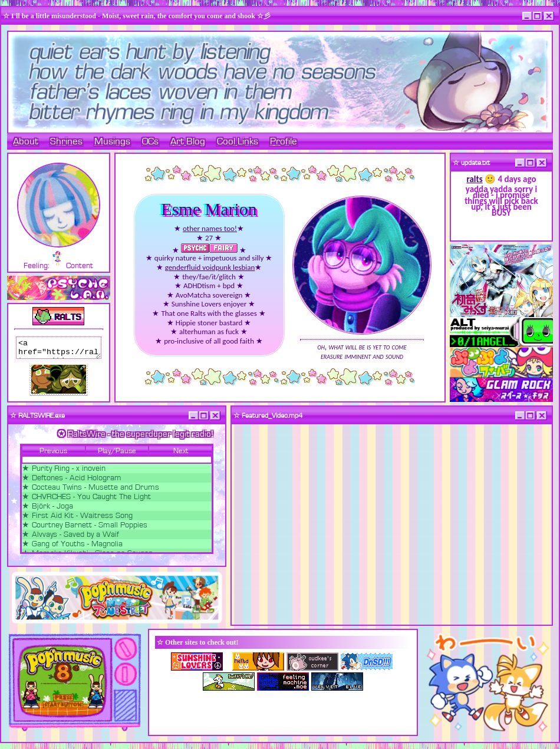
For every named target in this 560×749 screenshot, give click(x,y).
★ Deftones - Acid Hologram (72, 478)
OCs (150, 141)
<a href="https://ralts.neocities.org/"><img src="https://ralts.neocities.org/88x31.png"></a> (59, 349)
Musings (112, 141)
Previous (53, 451)
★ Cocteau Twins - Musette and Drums (90, 487)
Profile (284, 141)
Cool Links (238, 141)
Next (181, 451)
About (26, 141)
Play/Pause (117, 451)
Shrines (66, 141)
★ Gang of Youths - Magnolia (72, 544)
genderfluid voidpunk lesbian (210, 267)
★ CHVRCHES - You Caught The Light (86, 497)
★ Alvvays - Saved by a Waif (70, 534)
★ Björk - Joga (47, 506)
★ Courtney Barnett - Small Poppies (85, 525)
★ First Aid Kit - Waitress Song (77, 516)
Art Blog (188, 141)
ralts (474, 179)
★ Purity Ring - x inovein (64, 468)
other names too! (210, 228)
